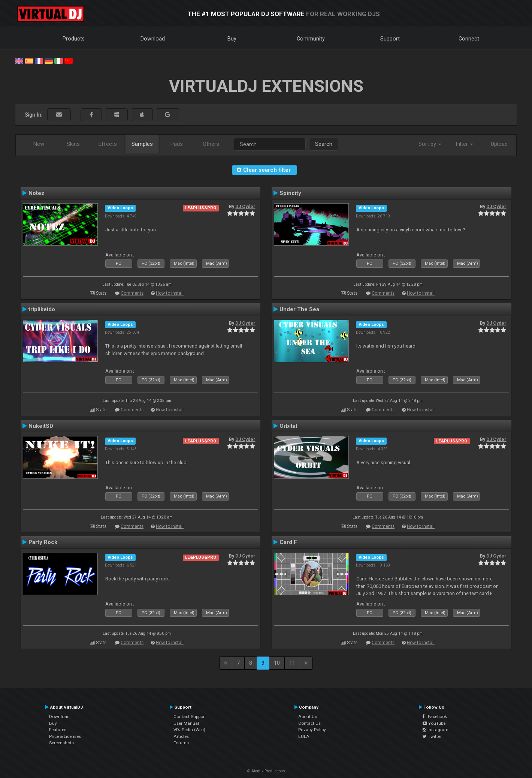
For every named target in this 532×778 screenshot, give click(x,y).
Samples (142, 144)
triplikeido (42, 309)
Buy (232, 39)
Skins (73, 144)
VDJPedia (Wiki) (189, 730)
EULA (304, 736)
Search (324, 144)
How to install (170, 293)
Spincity (290, 193)
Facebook (435, 717)
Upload (499, 144)
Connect (469, 39)
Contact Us (309, 723)
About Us (308, 717)
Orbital (288, 426)
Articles (181, 736)
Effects (108, 144)
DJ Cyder (245, 207)
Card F (288, 542)
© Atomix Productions (266, 771)
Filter (465, 144)
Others (211, 144)
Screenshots (61, 743)
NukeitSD (41, 426)
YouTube (434, 723)
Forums (181, 743)
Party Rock (43, 542)
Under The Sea (299, 309)
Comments (132, 293)
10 (277, 663)
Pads (177, 144)
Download (153, 39)
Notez (37, 193)
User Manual (186, 723)
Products (74, 39)
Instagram (436, 730)
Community (311, 39)
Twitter (432, 736)
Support (390, 39)
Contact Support (190, 717)
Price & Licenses (65, 736)
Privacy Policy (312, 730)
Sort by (430, 144)
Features (58, 730)
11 (292, 663)
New (39, 144)
